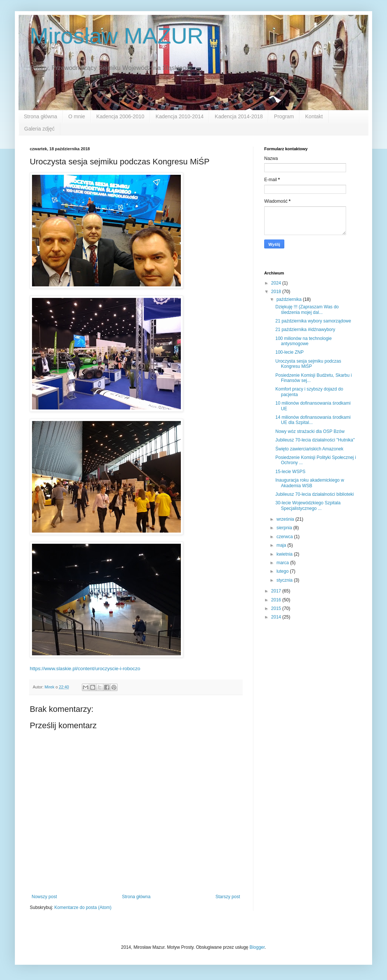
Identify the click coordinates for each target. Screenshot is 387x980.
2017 (277, 591)
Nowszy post (44, 897)
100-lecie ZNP (290, 352)
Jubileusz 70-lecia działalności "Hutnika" (315, 440)
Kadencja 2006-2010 (120, 116)
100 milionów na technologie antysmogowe (303, 341)
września (286, 519)
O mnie (77, 116)
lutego (283, 571)
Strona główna (41, 116)
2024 (277, 283)
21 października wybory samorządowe (313, 321)
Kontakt (314, 116)
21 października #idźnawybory (305, 330)
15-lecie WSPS (290, 472)
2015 (277, 608)
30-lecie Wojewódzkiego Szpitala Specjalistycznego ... (308, 505)
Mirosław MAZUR (117, 36)
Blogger (257, 947)
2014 (277, 617)
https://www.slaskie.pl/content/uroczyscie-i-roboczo (85, 669)
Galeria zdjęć (39, 129)
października (290, 299)
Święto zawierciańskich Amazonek (309, 449)
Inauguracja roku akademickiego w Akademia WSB (310, 483)
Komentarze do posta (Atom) (83, 907)
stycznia (285, 580)
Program (284, 116)
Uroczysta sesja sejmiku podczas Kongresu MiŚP (308, 364)
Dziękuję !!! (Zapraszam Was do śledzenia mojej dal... (307, 309)
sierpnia (285, 528)
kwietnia (285, 554)
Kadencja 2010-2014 (180, 116)
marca (283, 563)
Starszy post (228, 897)
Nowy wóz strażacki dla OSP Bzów (310, 431)
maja (282, 545)
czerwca (285, 537)
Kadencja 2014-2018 (239, 116)
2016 (277, 600)
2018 (277, 292)
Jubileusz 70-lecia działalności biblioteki (315, 494)
